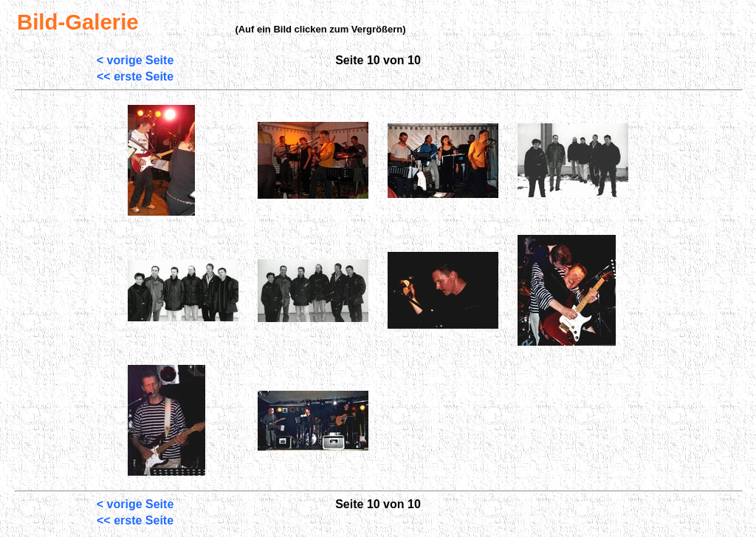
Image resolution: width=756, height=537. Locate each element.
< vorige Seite (135, 60)
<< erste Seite (135, 76)
